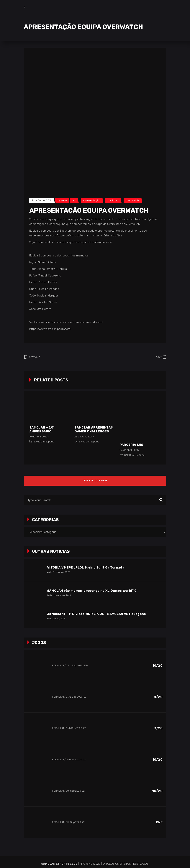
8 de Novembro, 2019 (59, 595)
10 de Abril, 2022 (38, 437)
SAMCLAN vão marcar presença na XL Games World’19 (92, 591)
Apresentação (92, 200)
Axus (64, 200)
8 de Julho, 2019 (56, 619)
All (74, 200)
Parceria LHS (131, 445)
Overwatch (132, 200)
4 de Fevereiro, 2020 (59, 572)
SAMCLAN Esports (44, 442)
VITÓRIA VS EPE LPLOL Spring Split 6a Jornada (86, 567)
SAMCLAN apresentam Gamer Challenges (94, 429)
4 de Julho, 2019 (42, 200)
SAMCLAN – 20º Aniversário (42, 429)
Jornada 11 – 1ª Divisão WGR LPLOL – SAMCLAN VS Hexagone (97, 614)
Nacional (113, 200)
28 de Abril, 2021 (83, 437)
